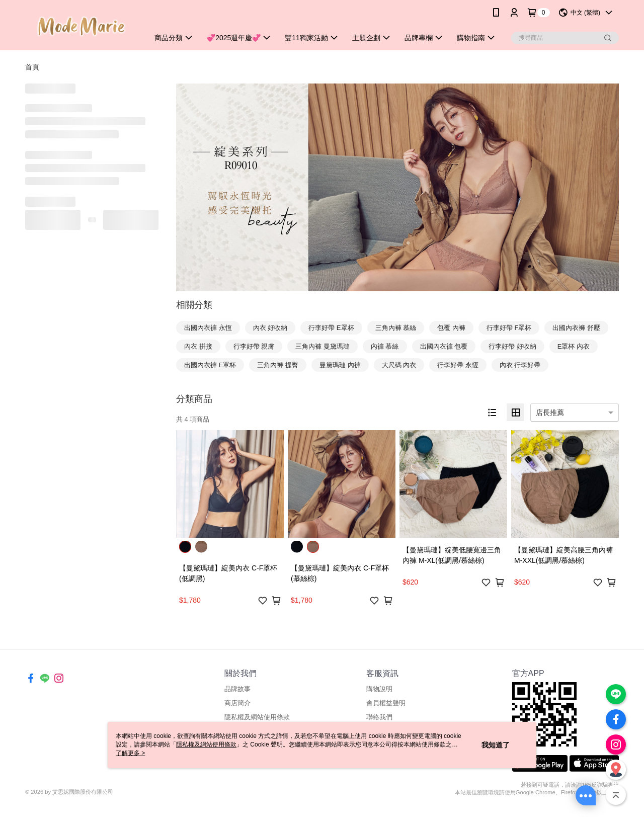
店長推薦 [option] (550, 412)
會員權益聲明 (386, 703)
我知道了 (496, 745)
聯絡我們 (379, 717)
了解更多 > (130, 753)
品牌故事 (237, 689)
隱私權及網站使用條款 (257, 717)
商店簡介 (237, 703)
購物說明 (379, 689)
